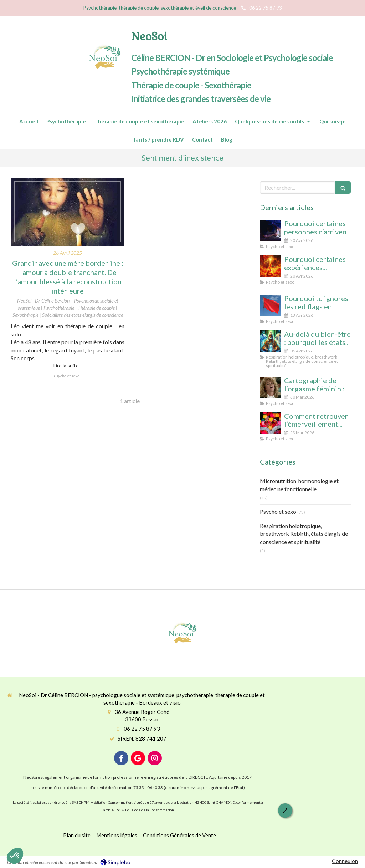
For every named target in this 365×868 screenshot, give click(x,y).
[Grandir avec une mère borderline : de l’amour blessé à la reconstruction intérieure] (68, 212)
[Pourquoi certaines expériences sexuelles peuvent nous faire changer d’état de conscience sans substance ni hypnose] (271, 266)
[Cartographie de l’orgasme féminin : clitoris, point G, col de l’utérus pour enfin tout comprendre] (271, 387)
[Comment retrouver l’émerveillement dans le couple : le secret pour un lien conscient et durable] (271, 423)
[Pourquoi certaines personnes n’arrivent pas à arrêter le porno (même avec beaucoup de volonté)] (271, 230)
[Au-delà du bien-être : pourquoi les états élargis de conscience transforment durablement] (271, 341)
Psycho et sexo (278, 511)
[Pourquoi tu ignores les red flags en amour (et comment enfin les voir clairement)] (271, 305)
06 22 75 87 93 (142, 729)
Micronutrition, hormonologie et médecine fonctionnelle (299, 485)
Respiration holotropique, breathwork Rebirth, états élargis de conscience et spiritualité (304, 534)
